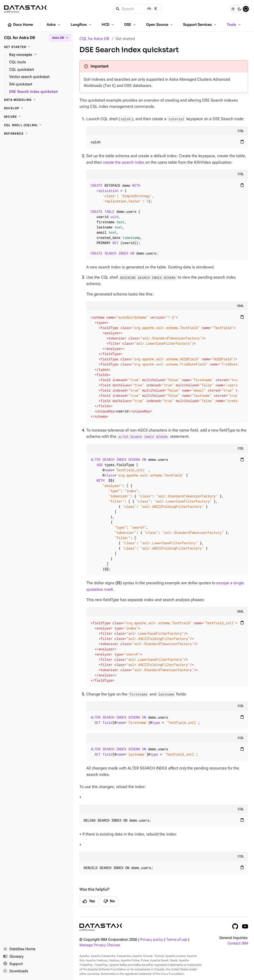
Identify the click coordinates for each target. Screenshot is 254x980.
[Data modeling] (37, 100)
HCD (108, 25)
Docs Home (20, 25)
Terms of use (177, 940)
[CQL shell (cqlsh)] (37, 125)
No (109, 901)
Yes (89, 901)
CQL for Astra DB (94, 39)
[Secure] (37, 117)
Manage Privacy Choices (100, 945)
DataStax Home (19, 949)
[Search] (138, 9)
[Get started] (37, 47)
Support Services (200, 25)
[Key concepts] (39, 55)
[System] (246, 9)
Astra (54, 25)
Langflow (81, 25)
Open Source (160, 25)
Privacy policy (152, 940)
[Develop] (37, 108)
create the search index (124, 162)
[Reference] (37, 134)
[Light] (233, 9)
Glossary (13, 957)
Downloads (16, 971)
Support (13, 964)
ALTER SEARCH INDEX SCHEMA (143, 436)
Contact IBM (238, 943)
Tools (234, 25)
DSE (130, 25)
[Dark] (239, 9)
